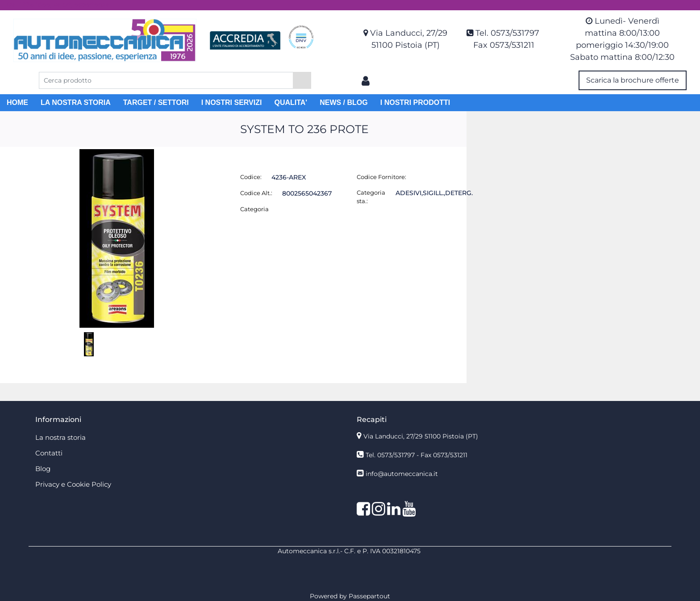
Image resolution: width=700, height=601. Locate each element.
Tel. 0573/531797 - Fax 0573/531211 (417, 455)
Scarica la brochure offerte (633, 80)
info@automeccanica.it (402, 474)
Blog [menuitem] (43, 469)
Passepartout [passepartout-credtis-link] (369, 596)
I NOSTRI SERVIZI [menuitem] (232, 102)
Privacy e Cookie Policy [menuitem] (73, 484)
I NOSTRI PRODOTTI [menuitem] (415, 102)
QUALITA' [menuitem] (291, 102)
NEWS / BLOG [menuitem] (344, 102)
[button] (302, 80)
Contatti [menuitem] (49, 453)
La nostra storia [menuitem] (60, 437)
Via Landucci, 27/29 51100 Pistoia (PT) (421, 436)
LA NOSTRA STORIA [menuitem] (76, 102)
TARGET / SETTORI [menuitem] (156, 102)
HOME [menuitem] (17, 102)
